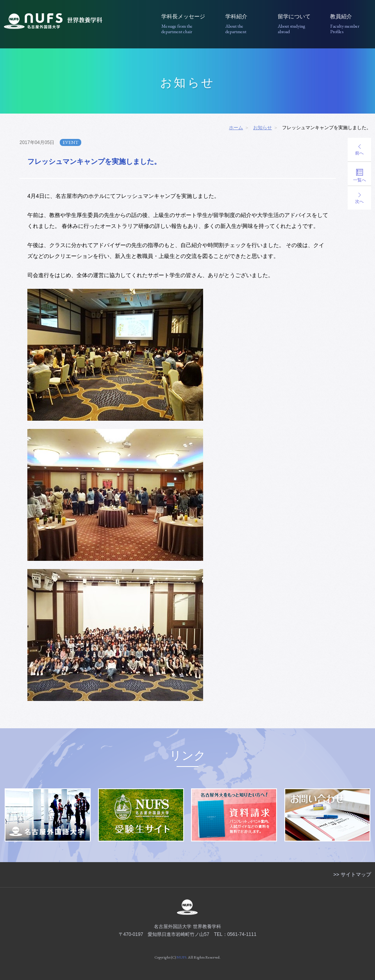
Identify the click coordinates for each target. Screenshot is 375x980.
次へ (359, 198)
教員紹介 (351, 24)
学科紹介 (246, 24)
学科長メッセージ (188, 24)
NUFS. (182, 957)
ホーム (236, 128)
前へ (359, 150)
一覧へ (359, 175)
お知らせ (262, 128)
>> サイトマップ (352, 874)
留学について (298, 24)
